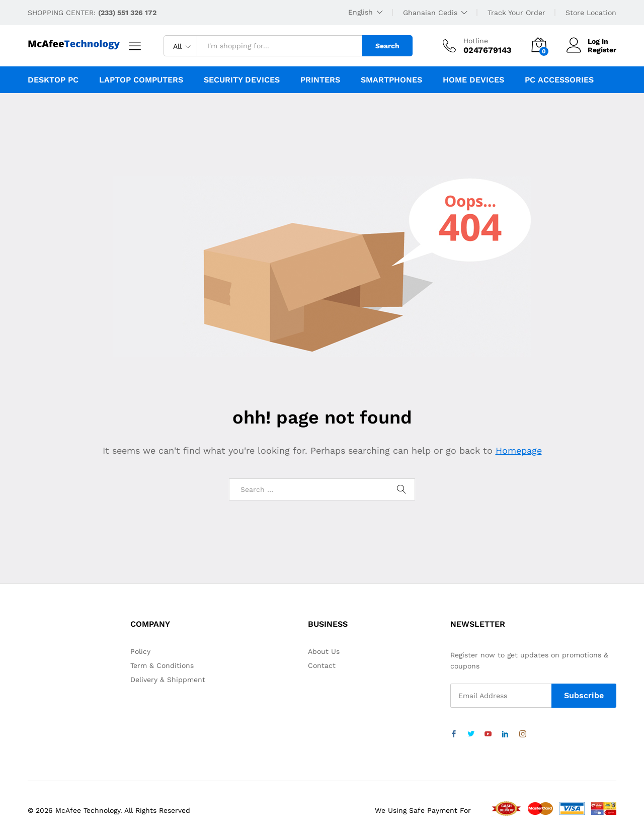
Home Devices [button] (473, 80)
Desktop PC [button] (53, 80)
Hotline (476, 41)
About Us (324, 651)
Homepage (519, 450)
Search (387, 46)
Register (602, 50)
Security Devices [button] (242, 80)
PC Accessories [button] (559, 80)
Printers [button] (320, 80)
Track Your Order (516, 13)
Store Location (591, 13)
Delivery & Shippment (168, 680)
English (360, 12)
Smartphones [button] (391, 80)
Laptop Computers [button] (141, 80)
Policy (140, 651)
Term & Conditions (162, 665)
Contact (322, 665)
